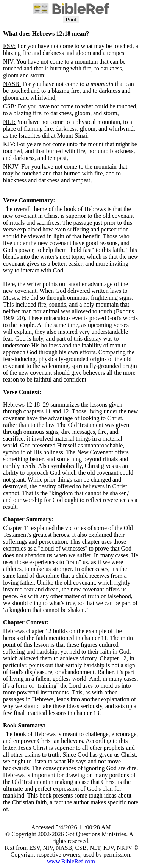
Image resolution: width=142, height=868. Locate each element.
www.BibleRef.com (71, 861)
